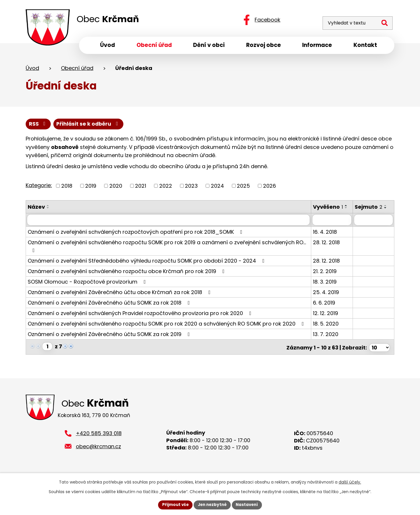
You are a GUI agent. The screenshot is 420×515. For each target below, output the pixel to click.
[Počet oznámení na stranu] (379, 354)
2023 (191, 188)
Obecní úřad (77, 70)
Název (36, 209)
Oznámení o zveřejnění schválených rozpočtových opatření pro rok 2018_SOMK (136, 239)
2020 (116, 188)
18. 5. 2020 (329, 331)
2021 (141, 188)
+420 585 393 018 (99, 441)
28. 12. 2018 (329, 250)
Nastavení (249, 505)
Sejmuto (370, 209)
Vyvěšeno (331, 209)
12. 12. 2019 (328, 321)
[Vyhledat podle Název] (170, 228)
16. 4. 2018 (328, 239)
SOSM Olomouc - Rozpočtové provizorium (88, 289)
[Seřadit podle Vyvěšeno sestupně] (319, 217)
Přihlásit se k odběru (90, 125)
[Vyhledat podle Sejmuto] (374, 228)
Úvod (32, 70)
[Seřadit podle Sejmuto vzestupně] (387, 207)
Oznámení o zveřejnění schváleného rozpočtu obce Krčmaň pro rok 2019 (127, 279)
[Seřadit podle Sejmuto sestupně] (387, 210)
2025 (243, 188)
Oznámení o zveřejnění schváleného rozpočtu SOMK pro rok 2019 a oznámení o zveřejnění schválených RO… (167, 253)
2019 (91, 188)
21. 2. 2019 (328, 279)
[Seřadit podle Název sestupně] (48, 210)
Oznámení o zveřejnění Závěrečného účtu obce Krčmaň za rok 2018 (120, 300)
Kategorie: (39, 187)
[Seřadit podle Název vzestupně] (48, 207)
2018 (67, 188)
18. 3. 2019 (328, 289)
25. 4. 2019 (329, 300)
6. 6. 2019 (327, 310)
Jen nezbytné (212, 505)
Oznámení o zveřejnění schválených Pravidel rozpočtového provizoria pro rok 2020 (141, 321)
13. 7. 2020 (329, 342)
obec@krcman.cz (98, 454)
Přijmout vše (174, 505)
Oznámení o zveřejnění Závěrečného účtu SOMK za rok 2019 (110, 342)
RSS (38, 125)
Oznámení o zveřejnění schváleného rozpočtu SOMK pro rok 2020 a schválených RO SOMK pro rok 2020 (167, 331)
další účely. (350, 482)
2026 (269, 188)
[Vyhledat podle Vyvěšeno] (334, 228)
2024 (217, 188)
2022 (166, 188)
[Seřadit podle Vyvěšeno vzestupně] (319, 215)
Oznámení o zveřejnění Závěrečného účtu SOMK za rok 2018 (110, 310)
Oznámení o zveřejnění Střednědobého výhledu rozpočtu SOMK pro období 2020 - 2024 (147, 268)
